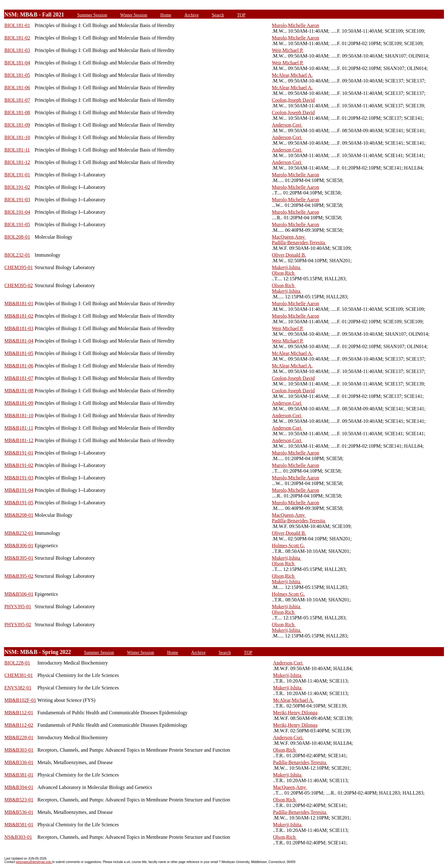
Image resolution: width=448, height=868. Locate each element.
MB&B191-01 (19, 453)
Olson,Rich (284, 273)
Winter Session (134, 15)
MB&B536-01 (19, 812)
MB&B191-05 (19, 503)
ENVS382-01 (18, 688)
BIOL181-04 (17, 63)
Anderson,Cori (287, 125)
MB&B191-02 (19, 465)
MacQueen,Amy (289, 237)
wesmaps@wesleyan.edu (34, 862)
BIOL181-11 (17, 150)
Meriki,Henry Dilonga (295, 713)
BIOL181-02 (17, 38)
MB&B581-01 (19, 825)
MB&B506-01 (19, 594)
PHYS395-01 (18, 607)
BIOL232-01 (17, 255)
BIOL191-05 (17, 224)
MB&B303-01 (19, 750)
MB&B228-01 (19, 737)
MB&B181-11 (19, 428)
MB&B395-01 (19, 558)
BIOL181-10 (17, 137)
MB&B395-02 (19, 576)
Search (218, 15)
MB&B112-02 (19, 725)
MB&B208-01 (19, 515)
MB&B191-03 (19, 478)
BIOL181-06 (17, 88)
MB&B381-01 (19, 775)
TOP (241, 15)
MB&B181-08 (19, 391)
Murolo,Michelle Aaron (296, 25)
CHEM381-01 (19, 675)
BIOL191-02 (17, 187)
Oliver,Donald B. (289, 255)
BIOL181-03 (17, 50)
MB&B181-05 (19, 353)
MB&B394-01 (19, 787)
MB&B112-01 (19, 713)
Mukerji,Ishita (287, 267)
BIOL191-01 (17, 175)
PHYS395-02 (18, 625)
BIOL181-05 (17, 75)
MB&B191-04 (19, 490)
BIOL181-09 (17, 125)
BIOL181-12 (17, 162)
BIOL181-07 (17, 100)
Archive (191, 15)
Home (166, 15)
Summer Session (92, 15)
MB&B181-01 (19, 303)
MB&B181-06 (19, 366)
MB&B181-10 (19, 415)
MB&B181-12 (19, 440)
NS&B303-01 (18, 837)
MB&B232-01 (19, 533)
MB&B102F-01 (20, 700)
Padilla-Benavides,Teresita (299, 243)
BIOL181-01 (17, 25)
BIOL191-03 (17, 200)
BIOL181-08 (17, 112)
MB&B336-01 (19, 762)
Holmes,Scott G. (288, 546)
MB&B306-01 (19, 546)
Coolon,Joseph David (293, 100)
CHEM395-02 (19, 285)
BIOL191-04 (17, 212)
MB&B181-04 (19, 341)
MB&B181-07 (19, 378)
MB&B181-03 (19, 328)
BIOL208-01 (17, 237)
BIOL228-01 (17, 663)
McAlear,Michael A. (292, 75)
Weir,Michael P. (288, 50)
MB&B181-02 (19, 316)
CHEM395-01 (19, 267)
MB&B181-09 (19, 403)
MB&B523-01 (19, 800)
